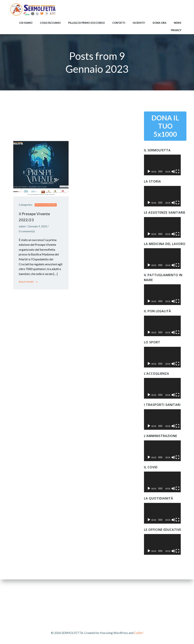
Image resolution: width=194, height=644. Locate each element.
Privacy (176, 30)
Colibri (138, 633)
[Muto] (177, 175)
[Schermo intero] (182, 175)
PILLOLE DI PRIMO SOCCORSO (86, 23)
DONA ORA (160, 23)
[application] (165, 166)
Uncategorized (46, 205)
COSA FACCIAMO (50, 23)
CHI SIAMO (26, 23)
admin (22, 227)
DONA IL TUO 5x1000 (165, 126)
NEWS (178, 23)
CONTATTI (119, 23)
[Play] (149, 175)
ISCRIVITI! (139, 23)
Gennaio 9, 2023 (38, 227)
